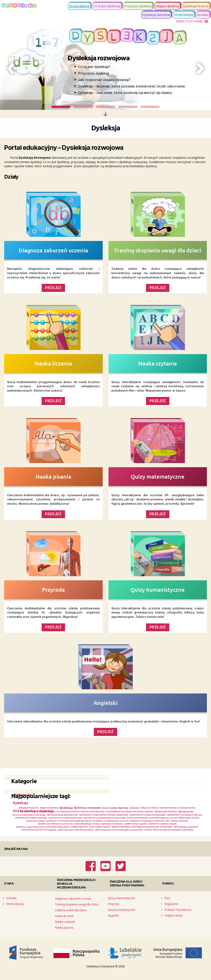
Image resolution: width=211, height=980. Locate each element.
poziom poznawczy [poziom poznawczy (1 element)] (33, 827)
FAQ (167, 904)
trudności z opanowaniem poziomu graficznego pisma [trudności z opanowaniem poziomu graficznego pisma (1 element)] (88, 834)
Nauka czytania (158, 363)
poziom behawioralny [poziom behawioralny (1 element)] (123, 823)
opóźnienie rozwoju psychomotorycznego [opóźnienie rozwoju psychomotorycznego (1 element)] (84, 823)
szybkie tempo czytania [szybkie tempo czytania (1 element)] (171, 830)
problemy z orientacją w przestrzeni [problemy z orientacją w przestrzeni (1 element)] (122, 827)
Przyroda (53, 590)
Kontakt (203, 15)
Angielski (106, 703)
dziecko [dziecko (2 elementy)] (159, 808)
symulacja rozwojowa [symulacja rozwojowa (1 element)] (142, 830)
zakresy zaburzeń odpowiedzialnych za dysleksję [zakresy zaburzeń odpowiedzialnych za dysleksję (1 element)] (137, 840)
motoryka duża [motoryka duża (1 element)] (172, 812)
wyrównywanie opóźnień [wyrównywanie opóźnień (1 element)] (89, 837)
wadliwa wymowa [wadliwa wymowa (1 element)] (133, 834)
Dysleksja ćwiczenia (156, 15)
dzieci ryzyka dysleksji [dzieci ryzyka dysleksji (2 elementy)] (138, 808)
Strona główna (79, 6)
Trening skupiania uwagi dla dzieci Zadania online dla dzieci (77, 913)
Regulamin (171, 910)
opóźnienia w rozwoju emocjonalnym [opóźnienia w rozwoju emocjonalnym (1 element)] (95, 820)
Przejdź (53, 627)
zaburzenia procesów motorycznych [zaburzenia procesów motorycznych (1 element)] (171, 837)
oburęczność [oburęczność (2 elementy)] (111, 816)
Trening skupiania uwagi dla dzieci (158, 250)
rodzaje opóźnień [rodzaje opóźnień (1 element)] (40, 830)
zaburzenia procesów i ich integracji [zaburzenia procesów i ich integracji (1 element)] (126, 837)
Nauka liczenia (53, 363)
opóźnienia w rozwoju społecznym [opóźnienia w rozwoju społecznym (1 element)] (37, 823)
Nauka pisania (53, 477)
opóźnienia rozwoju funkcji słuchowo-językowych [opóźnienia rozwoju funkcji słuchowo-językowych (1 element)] (41, 820)
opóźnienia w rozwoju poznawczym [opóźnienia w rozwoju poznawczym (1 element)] (140, 820)
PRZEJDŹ (53, 288)
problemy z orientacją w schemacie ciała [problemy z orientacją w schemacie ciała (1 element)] (169, 827)
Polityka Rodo (173, 921)
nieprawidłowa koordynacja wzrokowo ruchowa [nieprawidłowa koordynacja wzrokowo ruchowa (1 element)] (43, 816)
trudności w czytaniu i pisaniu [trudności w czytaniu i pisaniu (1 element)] (36, 834)
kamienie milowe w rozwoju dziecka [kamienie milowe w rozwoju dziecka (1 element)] (55, 812)
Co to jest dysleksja (107, 6)
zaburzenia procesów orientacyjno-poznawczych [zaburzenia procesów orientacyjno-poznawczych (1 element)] (77, 840)
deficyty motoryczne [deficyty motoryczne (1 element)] (39, 808)
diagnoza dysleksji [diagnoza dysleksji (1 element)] (63, 808)
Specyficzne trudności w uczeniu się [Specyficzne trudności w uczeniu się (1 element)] (73, 830)
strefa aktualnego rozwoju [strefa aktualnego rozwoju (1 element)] (112, 830)
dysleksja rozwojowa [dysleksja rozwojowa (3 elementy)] (107, 808)
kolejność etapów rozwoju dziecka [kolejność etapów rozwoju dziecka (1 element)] (100, 812)
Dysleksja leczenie (196, 6)
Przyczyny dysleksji (138, 6)
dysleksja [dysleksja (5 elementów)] (83, 808)
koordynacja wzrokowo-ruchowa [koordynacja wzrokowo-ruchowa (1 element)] (142, 812)
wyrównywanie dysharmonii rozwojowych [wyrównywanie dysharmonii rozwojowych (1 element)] (47, 837)
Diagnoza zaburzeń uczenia (53, 250)
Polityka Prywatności (178, 916)
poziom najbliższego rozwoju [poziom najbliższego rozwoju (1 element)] (180, 823)
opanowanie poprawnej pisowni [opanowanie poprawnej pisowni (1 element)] (181, 816)
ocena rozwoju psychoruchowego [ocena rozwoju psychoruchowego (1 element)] (141, 816)
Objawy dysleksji (167, 6)
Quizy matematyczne (158, 477)
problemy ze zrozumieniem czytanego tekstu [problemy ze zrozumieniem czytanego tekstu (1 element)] (72, 827)
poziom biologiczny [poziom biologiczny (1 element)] (149, 823)
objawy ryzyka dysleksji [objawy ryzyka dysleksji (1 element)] (87, 816)
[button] (189, 21)
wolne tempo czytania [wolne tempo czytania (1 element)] (159, 834)
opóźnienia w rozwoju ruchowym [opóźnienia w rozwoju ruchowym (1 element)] (183, 820)
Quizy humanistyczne (158, 590)
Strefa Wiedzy (184, 15)
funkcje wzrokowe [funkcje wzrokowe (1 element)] (177, 808)
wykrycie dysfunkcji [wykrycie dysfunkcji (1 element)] (185, 834)
